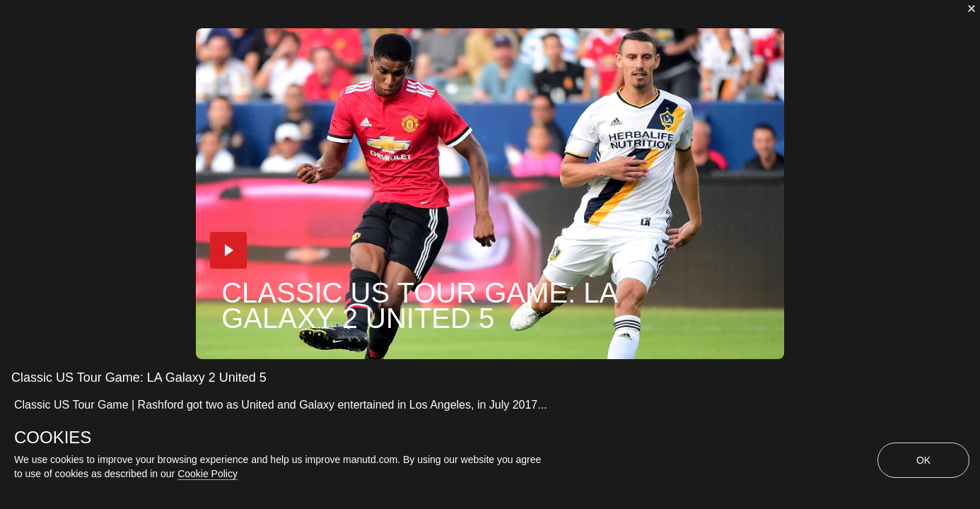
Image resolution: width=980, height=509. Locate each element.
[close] (972, 8)
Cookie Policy (208, 474)
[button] (228, 250)
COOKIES (53, 438)
